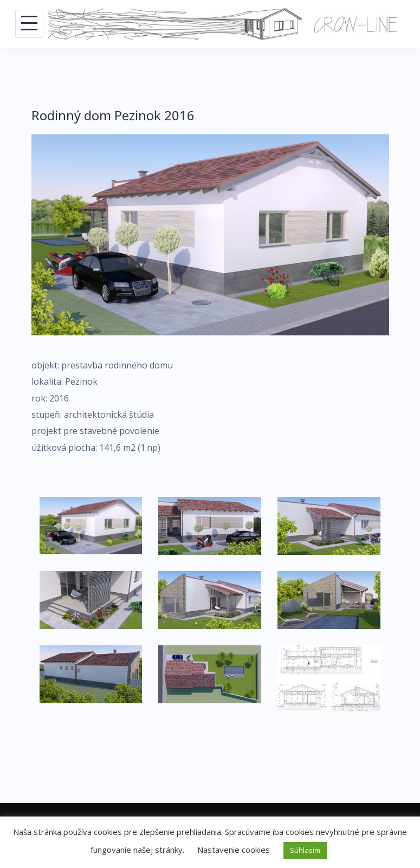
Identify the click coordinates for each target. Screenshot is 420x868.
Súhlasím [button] (305, 850)
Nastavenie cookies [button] (234, 850)
